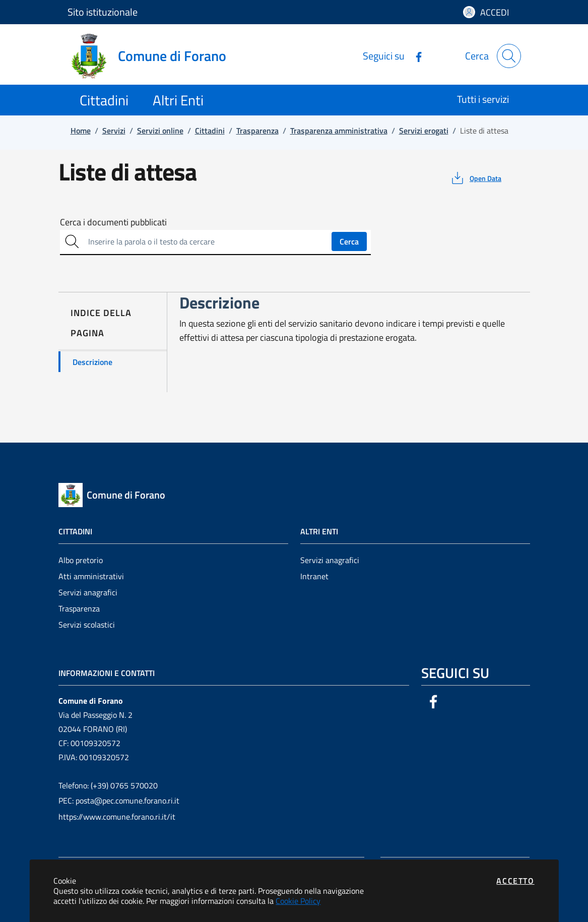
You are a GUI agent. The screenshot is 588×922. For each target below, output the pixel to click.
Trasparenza (79, 608)
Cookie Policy (298, 901)
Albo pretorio (81, 560)
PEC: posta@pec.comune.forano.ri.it (119, 801)
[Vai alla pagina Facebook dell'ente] (415, 56)
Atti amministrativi (91, 576)
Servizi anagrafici (88, 592)
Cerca (349, 241)
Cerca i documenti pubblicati (113, 222)
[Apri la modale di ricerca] (509, 56)
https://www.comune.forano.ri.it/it (117, 817)
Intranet (314, 576)
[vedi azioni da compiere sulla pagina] (475, 178)
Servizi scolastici (87, 625)
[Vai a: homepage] (153, 56)
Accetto (515, 881)
